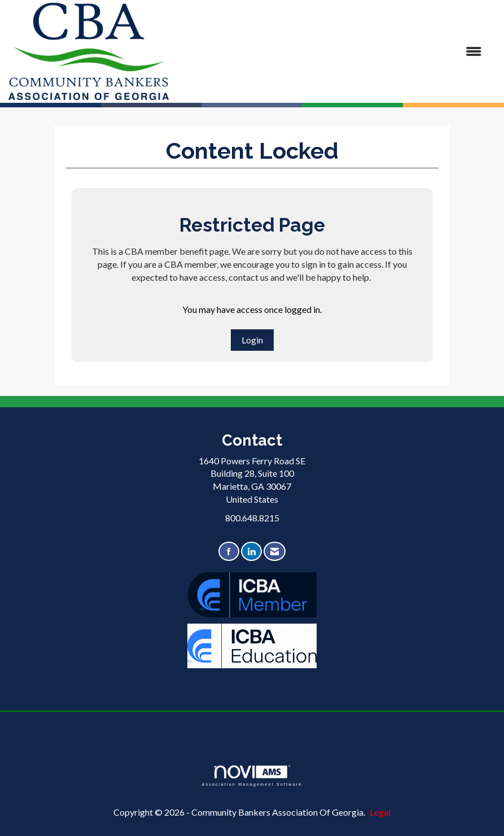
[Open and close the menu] (331, 52)
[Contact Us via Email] (275, 552)
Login (252, 340)
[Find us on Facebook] (229, 552)
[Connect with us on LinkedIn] (251, 552)
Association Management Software (252, 776)
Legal (380, 812)
